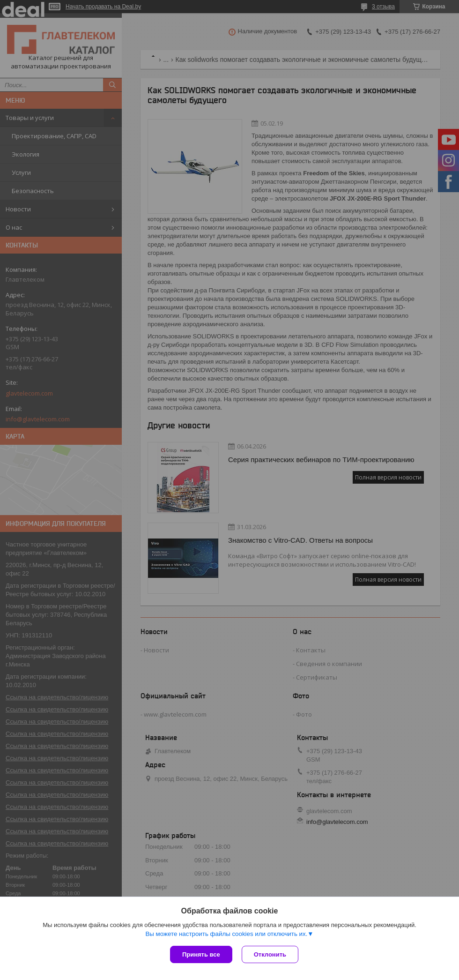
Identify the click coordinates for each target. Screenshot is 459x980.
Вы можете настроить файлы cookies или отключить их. (226, 934)
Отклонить (270, 954)
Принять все (201, 954)
